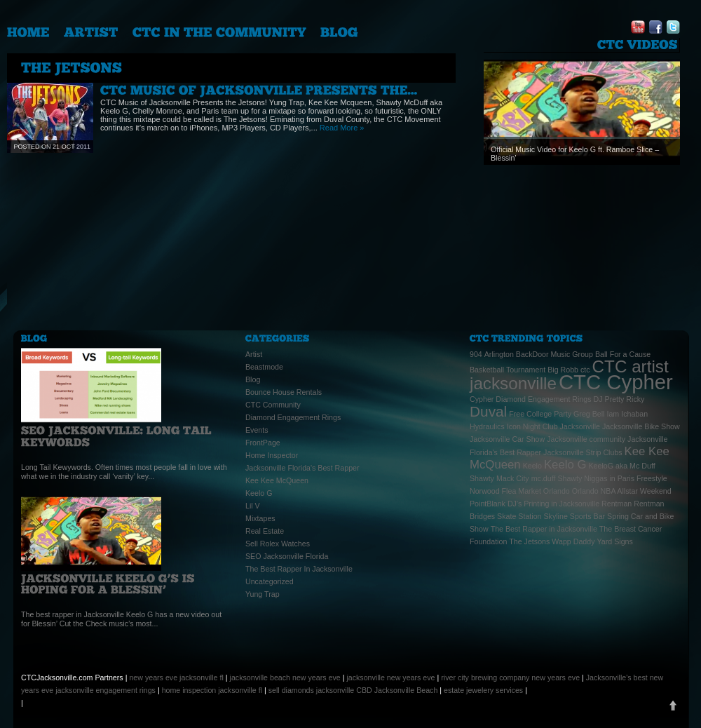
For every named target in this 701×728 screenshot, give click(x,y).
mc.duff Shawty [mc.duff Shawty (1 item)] (557, 478)
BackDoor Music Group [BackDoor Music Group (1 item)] (554, 354)
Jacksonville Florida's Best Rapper (302, 468)
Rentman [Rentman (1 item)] (617, 504)
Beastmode (264, 367)
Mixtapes (260, 518)
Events (257, 430)
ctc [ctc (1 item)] (585, 370)
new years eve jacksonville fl (176, 678)
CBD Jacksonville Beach (397, 690)
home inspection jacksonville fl (212, 690)
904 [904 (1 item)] (476, 354)
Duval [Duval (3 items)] (488, 411)
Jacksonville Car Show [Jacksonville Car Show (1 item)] (507, 439)
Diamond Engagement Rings (293, 417)
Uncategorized (270, 581)
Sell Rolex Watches (278, 544)
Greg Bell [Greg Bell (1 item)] (589, 414)
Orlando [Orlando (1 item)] (557, 491)
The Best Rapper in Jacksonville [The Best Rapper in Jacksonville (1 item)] (544, 529)
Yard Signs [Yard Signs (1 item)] (615, 541)
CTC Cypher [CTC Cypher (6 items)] (616, 382)
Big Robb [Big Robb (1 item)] (563, 370)
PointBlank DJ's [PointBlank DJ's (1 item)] (496, 504)
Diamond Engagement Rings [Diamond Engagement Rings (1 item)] (543, 399)
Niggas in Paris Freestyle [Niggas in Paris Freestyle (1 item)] (625, 478)
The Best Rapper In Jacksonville (299, 569)
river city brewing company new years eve (510, 678)
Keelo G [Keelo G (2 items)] (565, 465)
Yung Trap (263, 594)
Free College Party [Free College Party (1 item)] (540, 414)
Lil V (253, 506)
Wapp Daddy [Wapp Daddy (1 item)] (573, 541)
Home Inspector (272, 455)
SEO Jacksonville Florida (287, 556)
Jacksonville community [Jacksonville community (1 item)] (586, 439)
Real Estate (265, 531)
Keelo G (259, 493)
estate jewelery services (483, 690)
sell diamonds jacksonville (312, 690)
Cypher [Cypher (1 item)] (482, 399)
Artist (254, 354)
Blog (253, 379)
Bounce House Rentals (284, 392)
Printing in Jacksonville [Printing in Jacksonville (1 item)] (562, 504)
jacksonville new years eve (390, 678)
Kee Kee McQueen (277, 480)
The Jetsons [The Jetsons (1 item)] (529, 541)
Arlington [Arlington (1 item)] (499, 354)
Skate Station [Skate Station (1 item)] (519, 516)
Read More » (342, 128)
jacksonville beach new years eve (285, 678)
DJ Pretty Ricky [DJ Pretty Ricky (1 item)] (619, 399)
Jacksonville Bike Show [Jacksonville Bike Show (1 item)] (641, 426)
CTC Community (273, 405)
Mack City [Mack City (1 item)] (513, 478)
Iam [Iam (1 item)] (613, 414)
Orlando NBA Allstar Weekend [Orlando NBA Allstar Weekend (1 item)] (622, 491)
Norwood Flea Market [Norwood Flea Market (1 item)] (505, 491)
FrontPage (263, 443)
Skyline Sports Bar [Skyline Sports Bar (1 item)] (574, 516)
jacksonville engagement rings (106, 690)
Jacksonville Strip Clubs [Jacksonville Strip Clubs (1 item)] (583, 452)
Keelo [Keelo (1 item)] (532, 466)
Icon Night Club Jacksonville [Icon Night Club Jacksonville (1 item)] (553, 426)
